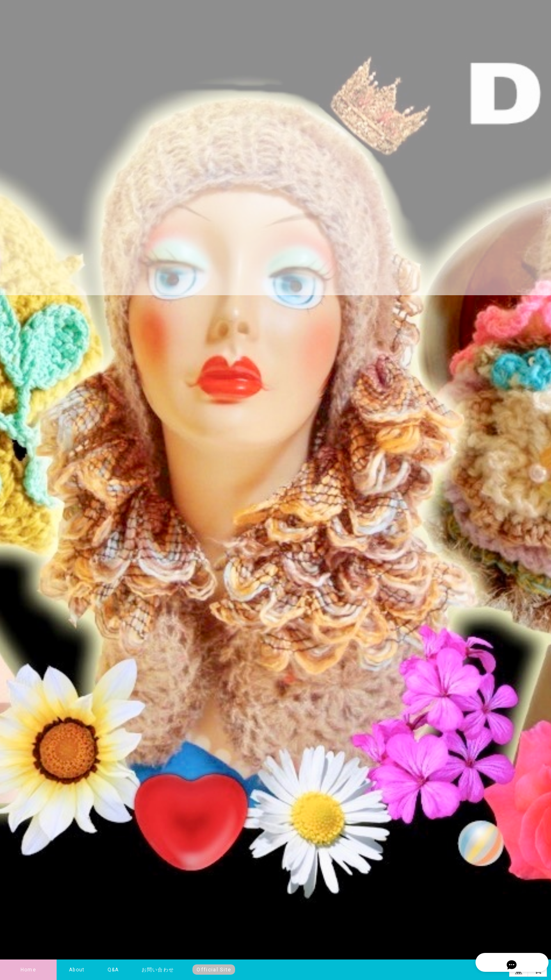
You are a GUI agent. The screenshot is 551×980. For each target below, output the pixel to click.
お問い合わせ (158, 970)
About (77, 970)
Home (28, 970)
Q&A (113, 970)
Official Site (214, 970)
